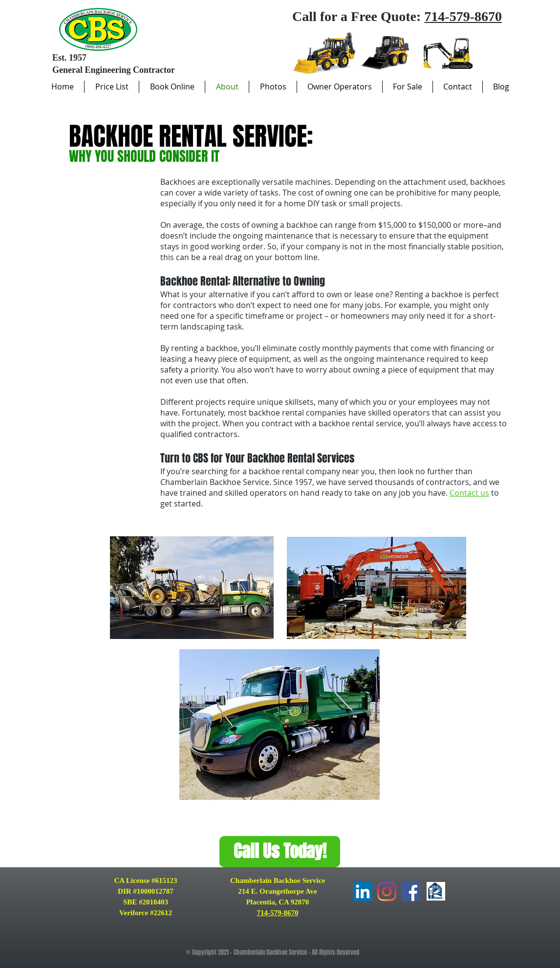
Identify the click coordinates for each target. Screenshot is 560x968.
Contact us (469, 493)
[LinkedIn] (363, 891)
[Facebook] (411, 891)
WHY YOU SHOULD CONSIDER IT (144, 156)
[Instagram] (387, 891)
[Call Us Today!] (280, 852)
